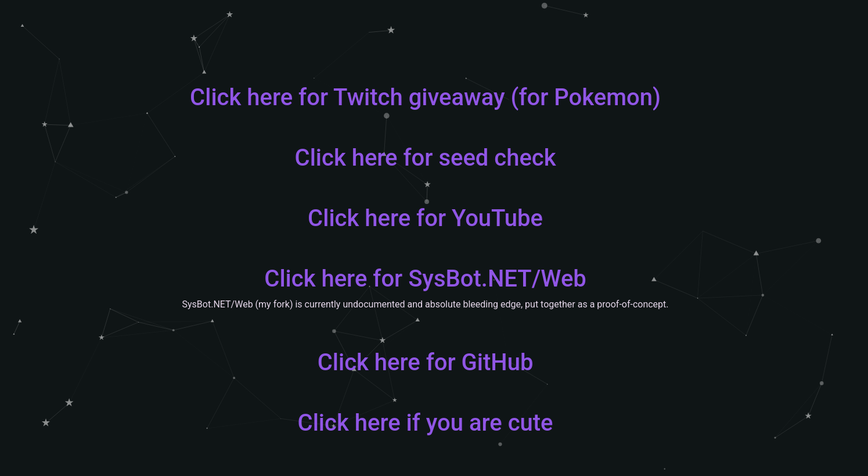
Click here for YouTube (425, 218)
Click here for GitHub (426, 362)
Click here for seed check (426, 158)
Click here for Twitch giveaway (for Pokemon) (425, 97)
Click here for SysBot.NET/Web (425, 279)
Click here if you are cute (426, 423)
